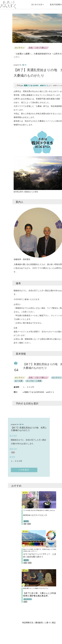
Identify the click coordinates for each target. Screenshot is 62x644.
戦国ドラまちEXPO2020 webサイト (39, 392)
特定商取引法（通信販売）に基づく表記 (39, 623)
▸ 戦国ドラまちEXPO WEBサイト (35, 86)
